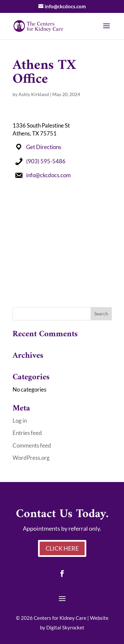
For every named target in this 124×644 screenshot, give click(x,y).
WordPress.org (31, 458)
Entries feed (27, 433)
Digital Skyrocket (65, 627)
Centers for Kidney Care (60, 618)
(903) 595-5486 (46, 161)
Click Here (62, 548)
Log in (20, 421)
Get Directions (44, 147)
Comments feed (32, 445)
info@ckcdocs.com (48, 175)
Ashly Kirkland (34, 94)
